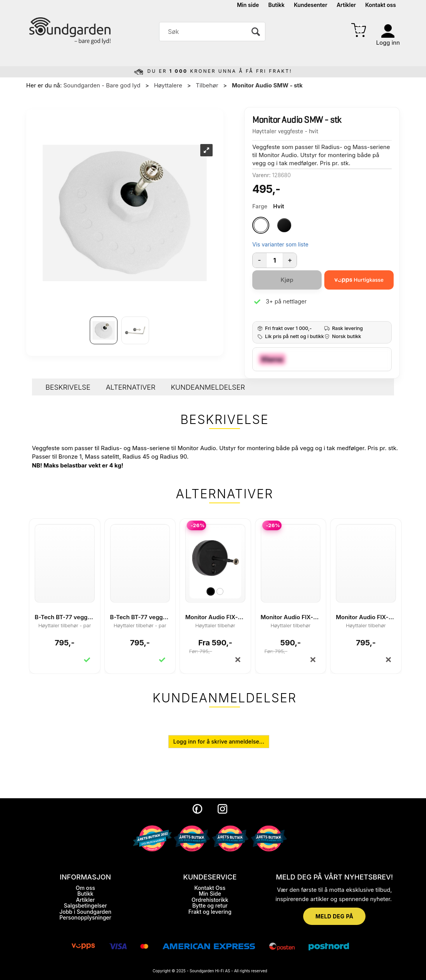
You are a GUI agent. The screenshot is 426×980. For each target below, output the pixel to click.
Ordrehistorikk (210, 900)
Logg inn (388, 43)
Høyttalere (168, 85)
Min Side (210, 894)
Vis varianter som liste (280, 244)
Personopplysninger (85, 917)
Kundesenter (311, 5)
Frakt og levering (210, 912)
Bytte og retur (210, 905)
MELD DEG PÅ (334, 916)
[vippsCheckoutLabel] (359, 280)
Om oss (85, 888)
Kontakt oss (381, 5)
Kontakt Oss (210, 888)
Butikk (276, 5)
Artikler (346, 5)
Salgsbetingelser (86, 905)
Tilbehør (207, 85)
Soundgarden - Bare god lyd (102, 85)
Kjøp (287, 280)
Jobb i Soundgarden (85, 912)
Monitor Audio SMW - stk (267, 85)
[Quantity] (275, 260)
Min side (248, 5)
